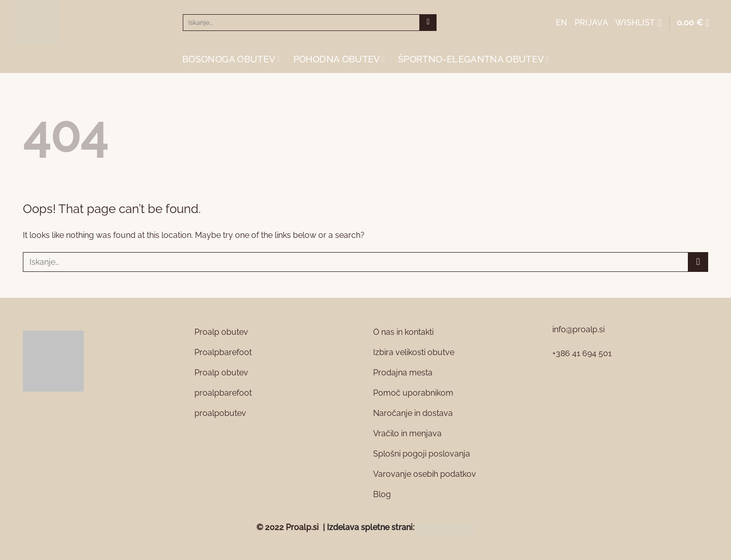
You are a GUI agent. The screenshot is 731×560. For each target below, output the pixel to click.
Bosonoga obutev (231, 59)
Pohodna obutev (339, 59)
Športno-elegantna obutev (473, 59)
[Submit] (428, 23)
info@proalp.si (578, 329)
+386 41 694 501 (582, 353)
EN (562, 23)
